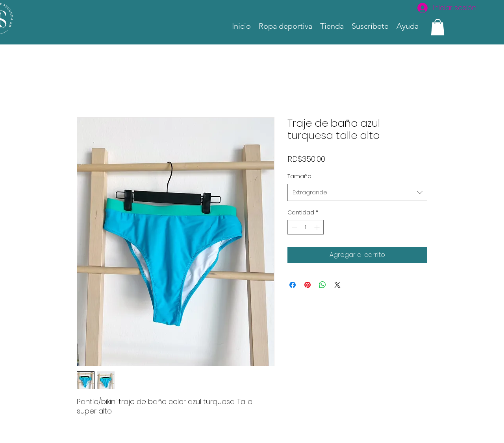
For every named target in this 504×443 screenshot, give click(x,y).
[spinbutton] (306, 227)
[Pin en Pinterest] (308, 285)
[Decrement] (294, 227)
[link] (438, 27)
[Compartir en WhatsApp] (322, 285)
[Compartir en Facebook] (293, 285)
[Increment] (318, 227)
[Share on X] (337, 285)
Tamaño (299, 176)
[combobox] (357, 192)
